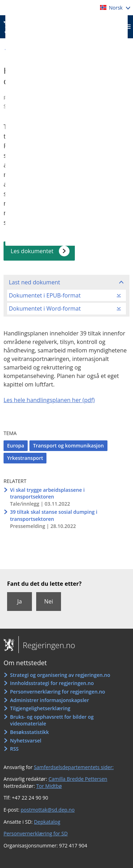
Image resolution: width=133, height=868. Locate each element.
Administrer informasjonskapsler (49, 700)
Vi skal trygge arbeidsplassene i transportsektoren (47, 493)
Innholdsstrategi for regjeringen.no (52, 683)
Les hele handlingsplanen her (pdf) (49, 400)
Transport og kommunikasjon (68, 446)
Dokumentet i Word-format (45, 308)
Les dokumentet (32, 251)
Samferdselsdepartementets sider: (74, 767)
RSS (14, 749)
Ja (19, 601)
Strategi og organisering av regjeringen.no (60, 675)
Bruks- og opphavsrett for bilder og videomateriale (52, 720)
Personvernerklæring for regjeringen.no (57, 692)
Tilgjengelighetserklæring (40, 708)
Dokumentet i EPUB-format (45, 295)
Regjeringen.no (47, 645)
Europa (16, 446)
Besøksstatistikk (29, 732)
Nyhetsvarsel (26, 741)
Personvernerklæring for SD (36, 833)
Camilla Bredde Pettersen (78, 779)
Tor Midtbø (49, 786)
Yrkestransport (25, 458)
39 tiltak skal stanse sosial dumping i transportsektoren (54, 515)
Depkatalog (47, 822)
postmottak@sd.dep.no (48, 810)
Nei (48, 601)
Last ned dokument (34, 282)
